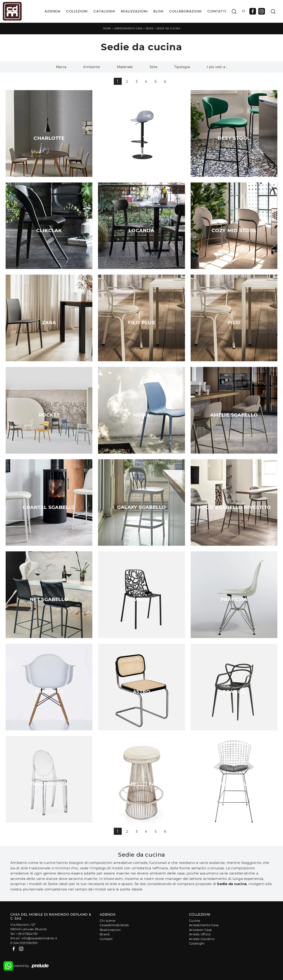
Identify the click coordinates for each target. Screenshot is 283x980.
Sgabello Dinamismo (234, 784)
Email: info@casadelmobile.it (34, 938)
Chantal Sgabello (49, 507)
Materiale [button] (125, 67)
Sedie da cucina (169, 29)
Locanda (141, 230)
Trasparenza (49, 784)
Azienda (53, 11)
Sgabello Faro (141, 784)
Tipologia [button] (182, 67)
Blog (158, 11)
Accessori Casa (200, 930)
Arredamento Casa (128, 29)
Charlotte (49, 138)
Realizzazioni (134, 11)
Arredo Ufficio (200, 934)
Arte (142, 599)
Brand (105, 934)
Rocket (49, 415)
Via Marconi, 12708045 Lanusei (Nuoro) (28, 927)
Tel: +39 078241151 (24, 934)
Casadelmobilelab (114, 925)
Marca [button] (61, 67)
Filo (234, 323)
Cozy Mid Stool (234, 230)
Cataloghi (104, 11)
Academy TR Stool (141, 138)
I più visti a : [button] (217, 67)
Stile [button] (153, 67)
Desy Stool (234, 138)
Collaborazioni (186, 11)
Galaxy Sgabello (141, 507)
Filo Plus (142, 323)
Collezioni (77, 11)
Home (107, 29)
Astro (141, 692)
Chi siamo (108, 921)
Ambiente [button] (92, 67)
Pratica (234, 692)
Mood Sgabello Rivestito (234, 507)
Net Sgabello (49, 599)
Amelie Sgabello (234, 415)
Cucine (195, 921)
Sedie (150, 29)
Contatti (217, 11)
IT (244, 11)
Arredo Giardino (202, 939)
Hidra (141, 415)
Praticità (234, 599)
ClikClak (49, 230)
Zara (49, 323)
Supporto (49, 692)
